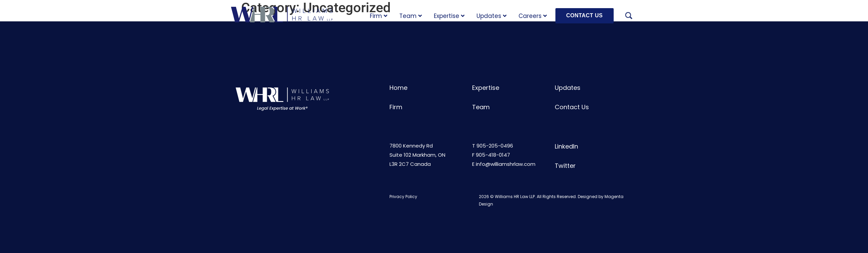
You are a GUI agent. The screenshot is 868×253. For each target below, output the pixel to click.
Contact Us (572, 107)
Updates (492, 16)
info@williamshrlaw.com (506, 164)
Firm (379, 16)
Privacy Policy (403, 197)
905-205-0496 (495, 146)
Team (411, 16)
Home (398, 88)
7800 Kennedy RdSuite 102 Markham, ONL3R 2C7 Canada (417, 155)
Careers (533, 16)
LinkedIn (566, 146)
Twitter (565, 166)
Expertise (449, 16)
